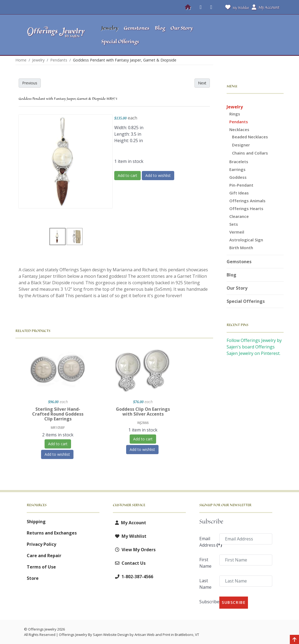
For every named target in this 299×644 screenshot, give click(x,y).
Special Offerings (246, 301)
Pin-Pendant (241, 185)
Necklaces (239, 129)
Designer (241, 145)
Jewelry (235, 107)
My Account (130, 523)
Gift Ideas (239, 193)
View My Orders (134, 550)
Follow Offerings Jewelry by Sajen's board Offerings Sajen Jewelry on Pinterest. (254, 347)
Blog (231, 275)
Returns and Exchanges (52, 533)
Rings (235, 114)
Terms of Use (41, 567)
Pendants (239, 122)
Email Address (208, 542)
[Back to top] (294, 640)
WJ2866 (143, 423)
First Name (205, 563)
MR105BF (58, 428)
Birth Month (241, 248)
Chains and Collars (250, 153)
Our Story (237, 288)
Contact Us (129, 563)
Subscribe (208, 602)
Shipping (36, 522)
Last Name (205, 584)
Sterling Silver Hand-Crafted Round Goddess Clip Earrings (58, 414)
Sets (234, 224)
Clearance (239, 216)
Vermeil (237, 232)
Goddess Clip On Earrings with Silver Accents (143, 412)
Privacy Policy (41, 544)
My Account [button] (266, 7)
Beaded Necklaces (250, 137)
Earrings (237, 169)
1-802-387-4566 (133, 577)
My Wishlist (236, 7)
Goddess (238, 177)
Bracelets (239, 162)
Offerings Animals (247, 201)
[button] (248, 35)
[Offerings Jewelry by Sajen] (56, 35)
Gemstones (239, 262)
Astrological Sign (246, 240)
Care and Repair (44, 556)
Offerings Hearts (246, 208)
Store (33, 578)
